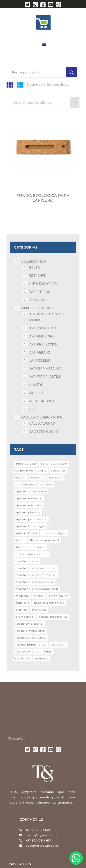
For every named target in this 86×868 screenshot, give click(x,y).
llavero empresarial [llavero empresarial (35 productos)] (45, 540)
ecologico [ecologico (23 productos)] (58, 470)
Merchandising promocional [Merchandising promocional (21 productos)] (37, 589)
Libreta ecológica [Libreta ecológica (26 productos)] (54, 533)
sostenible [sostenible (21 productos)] (23, 658)
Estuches (38, 276)
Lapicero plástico (45, 377)
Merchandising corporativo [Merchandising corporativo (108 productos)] (36, 568)
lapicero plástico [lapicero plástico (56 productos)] (28, 512)
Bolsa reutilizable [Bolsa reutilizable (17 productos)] (54, 464)
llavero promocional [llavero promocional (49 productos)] (30, 547)
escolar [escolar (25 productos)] (21, 477)
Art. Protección (43, 344)
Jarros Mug (40, 361)
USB (33, 409)
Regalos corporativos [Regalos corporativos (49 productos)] (31, 638)
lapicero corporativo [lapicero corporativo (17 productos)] (31, 491)
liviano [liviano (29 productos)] (20, 540)
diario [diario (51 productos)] (42, 470)
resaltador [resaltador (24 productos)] (58, 644)
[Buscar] (71, 72)
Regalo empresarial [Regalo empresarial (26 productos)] (29, 624)
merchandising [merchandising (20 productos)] (27, 561)
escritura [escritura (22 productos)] (56, 477)
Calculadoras (42, 423)
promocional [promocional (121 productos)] (25, 617)
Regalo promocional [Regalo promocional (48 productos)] (30, 631)
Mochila (37, 393)
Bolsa (35, 268)
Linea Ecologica (43, 284)
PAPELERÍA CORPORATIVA (42, 417)
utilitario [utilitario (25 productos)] (42, 658)
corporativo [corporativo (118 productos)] (24, 470)
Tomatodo (39, 300)
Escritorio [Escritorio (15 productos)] (37, 477)
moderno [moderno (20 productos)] (22, 596)
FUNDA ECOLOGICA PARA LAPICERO (43, 198)
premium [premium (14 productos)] (39, 610)
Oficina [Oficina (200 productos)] (39, 596)
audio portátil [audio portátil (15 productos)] (26, 464)
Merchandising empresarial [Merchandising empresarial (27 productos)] (36, 575)
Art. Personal (42, 336)
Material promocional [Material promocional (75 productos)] (32, 554)
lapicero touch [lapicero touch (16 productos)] (26, 533)
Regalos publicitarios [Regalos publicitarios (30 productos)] (31, 644)
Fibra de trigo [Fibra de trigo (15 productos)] (25, 484)
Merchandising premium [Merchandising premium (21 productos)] (34, 582)
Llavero (36, 385)
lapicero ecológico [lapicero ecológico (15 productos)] (29, 498)
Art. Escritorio (43, 328)
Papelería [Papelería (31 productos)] (22, 603)
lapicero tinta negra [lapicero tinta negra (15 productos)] (30, 526)
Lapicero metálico (46, 369)
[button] (76, 858)
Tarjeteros (40, 292)
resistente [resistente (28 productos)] (23, 651)
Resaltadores (42, 401)
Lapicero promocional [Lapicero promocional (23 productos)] (31, 519)
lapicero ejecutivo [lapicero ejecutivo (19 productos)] (29, 505)
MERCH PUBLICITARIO (38, 308)
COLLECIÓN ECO (34, 262)
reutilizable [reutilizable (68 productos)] (43, 651)
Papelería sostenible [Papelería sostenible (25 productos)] (49, 603)
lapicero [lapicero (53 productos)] (46, 484)
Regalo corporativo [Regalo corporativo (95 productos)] (53, 617)
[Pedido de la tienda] (43, 103)
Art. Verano (40, 352)
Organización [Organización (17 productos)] (58, 596)
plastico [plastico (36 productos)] (21, 610)
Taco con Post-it (44, 432)
